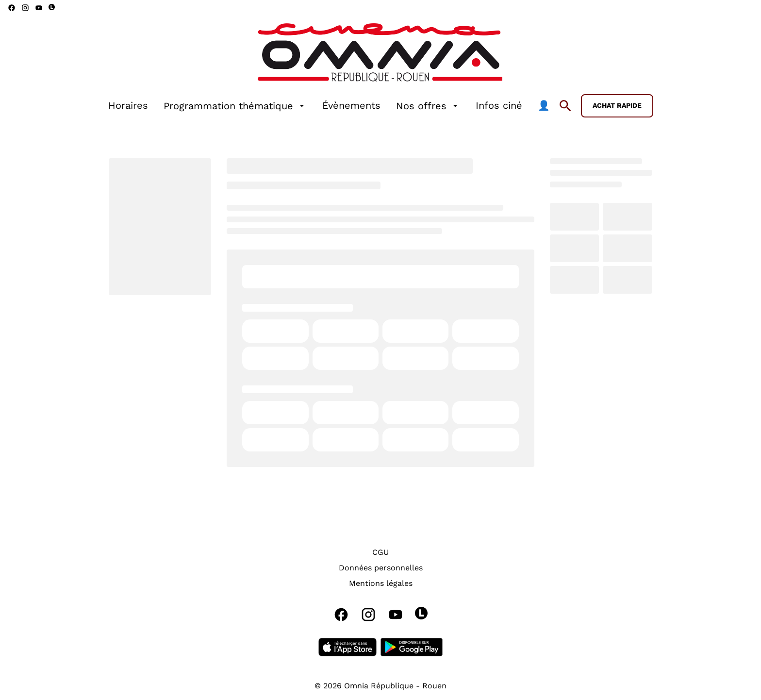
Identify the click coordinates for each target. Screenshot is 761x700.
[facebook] (12, 8)
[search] (565, 106)
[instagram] (25, 8)
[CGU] (380, 552)
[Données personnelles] (381, 568)
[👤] (544, 106)
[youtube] (39, 8)
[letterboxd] (52, 7)
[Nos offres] (428, 106)
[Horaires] (128, 106)
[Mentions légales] (381, 583)
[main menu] (329, 106)
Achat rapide (617, 105)
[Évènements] (351, 106)
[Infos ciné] (499, 106)
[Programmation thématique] (235, 106)
